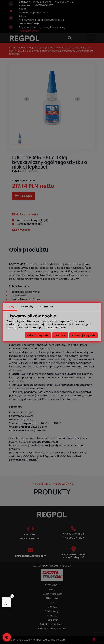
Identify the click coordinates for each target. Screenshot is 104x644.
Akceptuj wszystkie (84, 335)
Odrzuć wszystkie (38, 335)
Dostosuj (60, 335)
